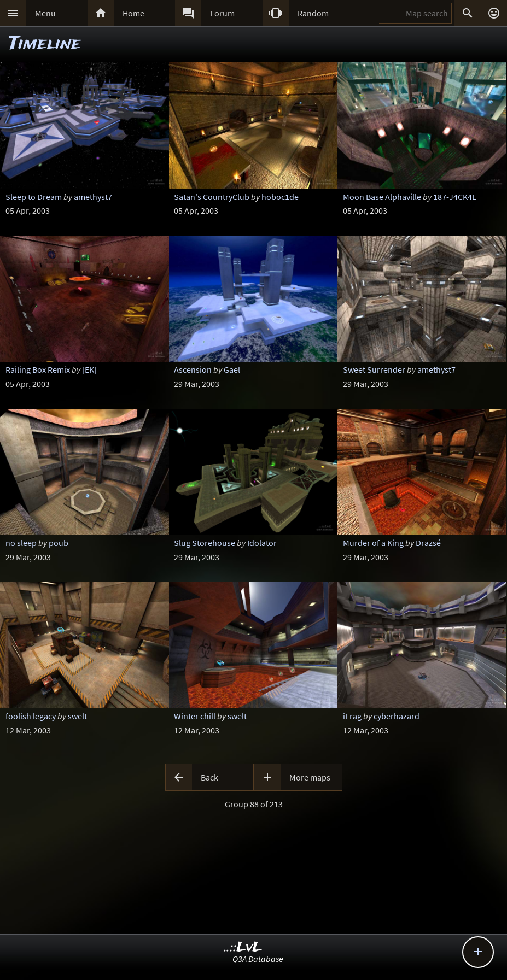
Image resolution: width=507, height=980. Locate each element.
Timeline (45, 44)
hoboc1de (280, 197)
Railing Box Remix (38, 369)
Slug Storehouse (205, 543)
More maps (310, 777)
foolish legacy (31, 716)
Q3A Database (258, 959)
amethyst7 (93, 197)
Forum (222, 13)
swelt (77, 716)
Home (133, 13)
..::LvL (243, 947)
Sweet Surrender (374, 369)
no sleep (21, 543)
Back (209, 777)
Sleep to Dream (34, 197)
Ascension (193, 369)
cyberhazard (397, 716)
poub (59, 543)
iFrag (352, 716)
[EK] (89, 369)
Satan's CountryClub (212, 197)
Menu (45, 13)
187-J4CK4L (455, 197)
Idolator (262, 543)
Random (313, 13)
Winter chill (195, 716)
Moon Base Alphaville (382, 197)
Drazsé (428, 543)
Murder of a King (373, 543)
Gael (232, 369)
